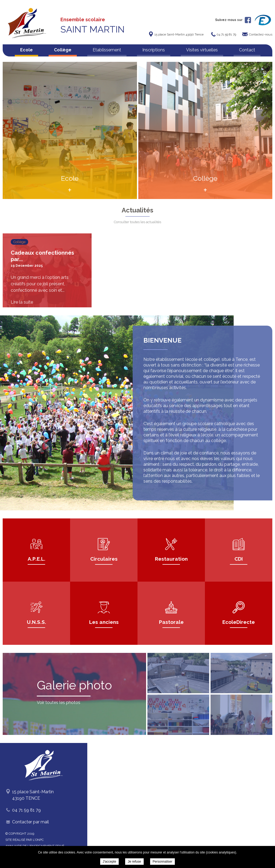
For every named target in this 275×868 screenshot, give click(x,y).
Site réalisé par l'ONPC (25, 840)
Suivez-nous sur (233, 20)
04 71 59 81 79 (26, 810)
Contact (247, 50)
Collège (63, 50)
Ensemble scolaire (93, 26)
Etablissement (107, 50)
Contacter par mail (30, 822)
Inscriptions (154, 50)
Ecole (26, 50)
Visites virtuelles (202, 50)
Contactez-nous (261, 34)
